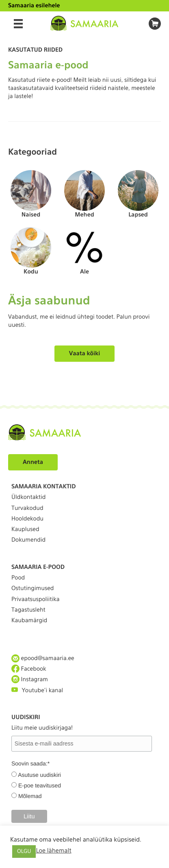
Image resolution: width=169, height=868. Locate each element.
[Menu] (18, 24)
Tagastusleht (28, 610)
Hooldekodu (27, 519)
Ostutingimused (32, 588)
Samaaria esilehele (34, 6)
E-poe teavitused (40, 785)
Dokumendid (28, 540)
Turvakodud (27, 508)
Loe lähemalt (53, 851)
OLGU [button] (24, 852)
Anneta (33, 462)
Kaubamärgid (29, 621)
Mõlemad (30, 796)
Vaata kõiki (85, 354)
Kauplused (25, 529)
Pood (18, 578)
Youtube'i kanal (37, 690)
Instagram (30, 679)
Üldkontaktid (28, 497)
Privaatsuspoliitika (36, 599)
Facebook (29, 669)
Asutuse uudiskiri (39, 775)
